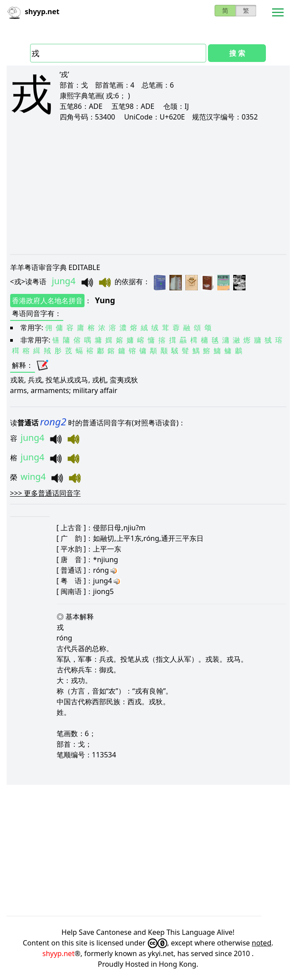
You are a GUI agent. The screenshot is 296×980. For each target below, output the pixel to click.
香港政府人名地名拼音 (47, 301)
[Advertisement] (148, 188)
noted (261, 943)
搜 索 (237, 53)
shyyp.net (59, 953)
